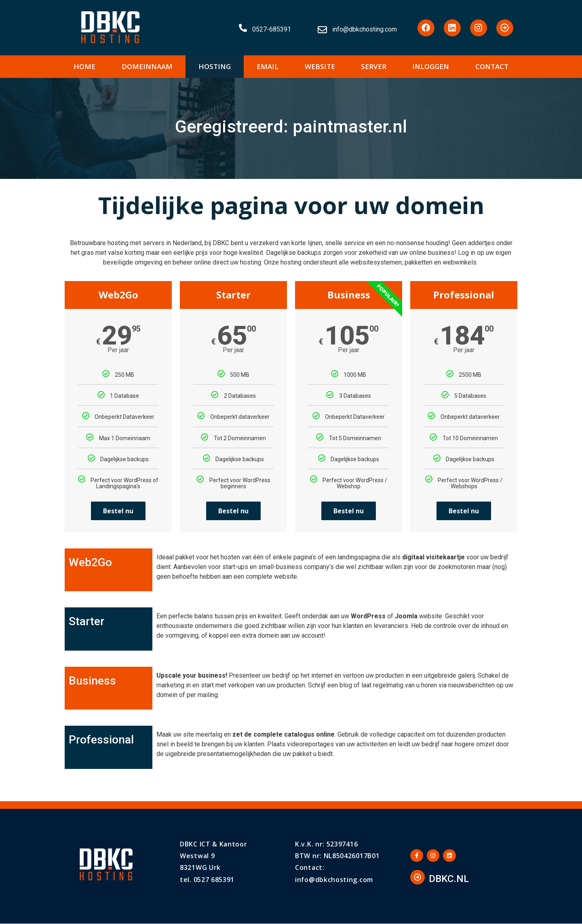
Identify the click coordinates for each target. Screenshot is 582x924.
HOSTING (215, 66)
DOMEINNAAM (147, 66)
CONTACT (492, 66)
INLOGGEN (431, 66)
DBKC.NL (449, 880)
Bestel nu (118, 511)
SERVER (374, 66)
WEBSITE (320, 66)
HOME (84, 66)
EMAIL (268, 66)
